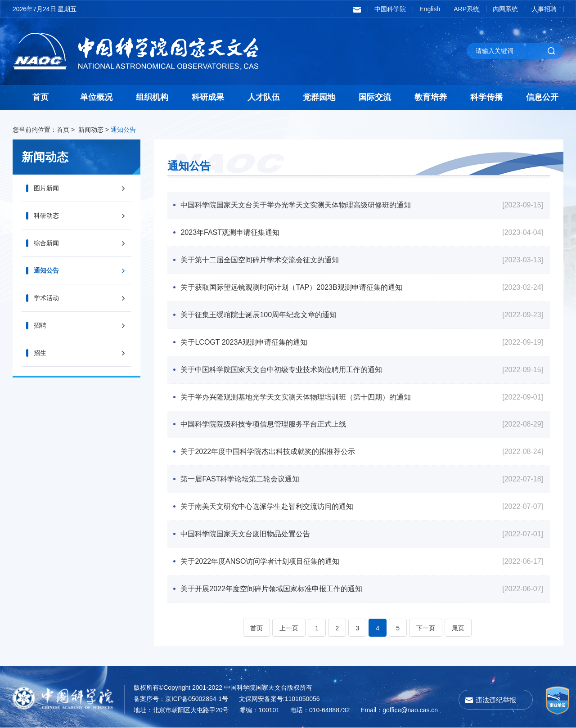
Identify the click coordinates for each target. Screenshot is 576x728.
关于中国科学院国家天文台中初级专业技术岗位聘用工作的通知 (282, 370)
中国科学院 (390, 9)
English (430, 9)
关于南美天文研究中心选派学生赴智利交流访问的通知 (267, 507)
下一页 (426, 629)
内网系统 (505, 9)
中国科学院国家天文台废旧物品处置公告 (246, 534)
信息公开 (542, 97)
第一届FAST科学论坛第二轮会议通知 (240, 479)
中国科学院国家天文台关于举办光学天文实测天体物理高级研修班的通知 (296, 205)
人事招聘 (544, 9)
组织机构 (152, 97)
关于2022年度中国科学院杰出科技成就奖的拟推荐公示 (268, 452)
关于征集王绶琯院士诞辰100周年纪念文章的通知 (259, 315)
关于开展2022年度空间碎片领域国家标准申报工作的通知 (272, 589)
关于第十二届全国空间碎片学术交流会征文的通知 (260, 260)
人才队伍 (264, 97)
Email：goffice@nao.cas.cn (399, 710)
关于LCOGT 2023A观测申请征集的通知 (244, 342)
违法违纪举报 (496, 700)
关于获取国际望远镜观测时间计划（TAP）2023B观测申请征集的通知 (292, 287)
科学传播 (486, 97)
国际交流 (375, 97)
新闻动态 (91, 130)
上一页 (289, 629)
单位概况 (96, 97)
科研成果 (208, 97)
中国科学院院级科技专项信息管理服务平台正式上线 (264, 425)
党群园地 (319, 97)
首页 (40, 97)
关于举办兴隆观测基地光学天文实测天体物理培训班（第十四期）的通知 (296, 397)
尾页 (458, 629)
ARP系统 (466, 9)
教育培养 (431, 97)
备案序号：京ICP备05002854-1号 (181, 699)
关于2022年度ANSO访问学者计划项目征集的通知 (260, 562)
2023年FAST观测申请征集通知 (230, 232)
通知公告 (123, 130)
